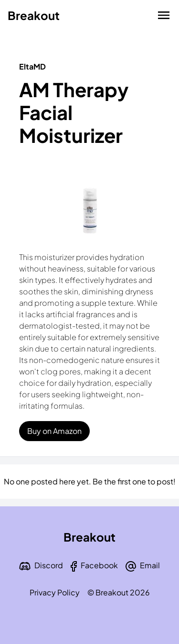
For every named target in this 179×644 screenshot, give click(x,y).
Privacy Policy (55, 592)
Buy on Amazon (54, 431)
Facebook (99, 565)
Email (150, 565)
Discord (49, 565)
